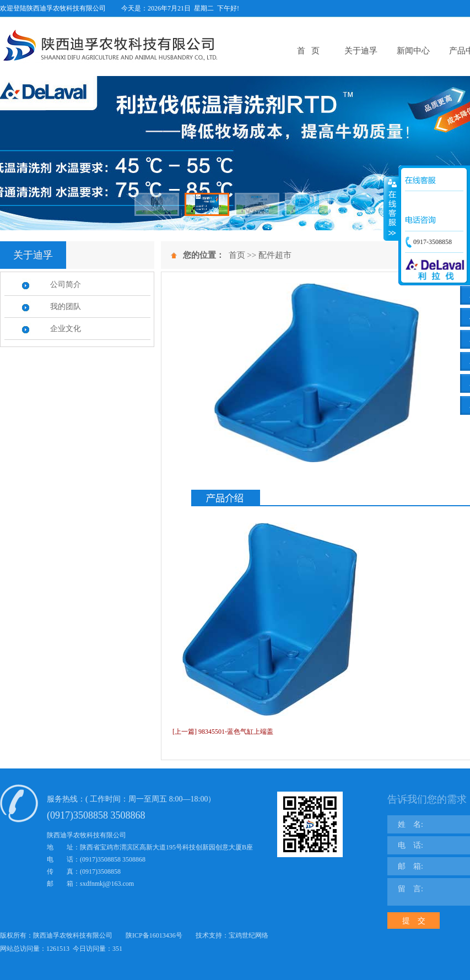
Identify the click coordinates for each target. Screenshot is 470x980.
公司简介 (66, 285)
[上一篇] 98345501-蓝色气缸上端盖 (223, 732)
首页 (237, 255)
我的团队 (66, 307)
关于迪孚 (361, 51)
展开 (391, 209)
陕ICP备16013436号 (154, 935)
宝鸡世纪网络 (248, 935)
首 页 (308, 51)
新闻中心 (413, 51)
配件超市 (275, 255)
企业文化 (66, 329)
